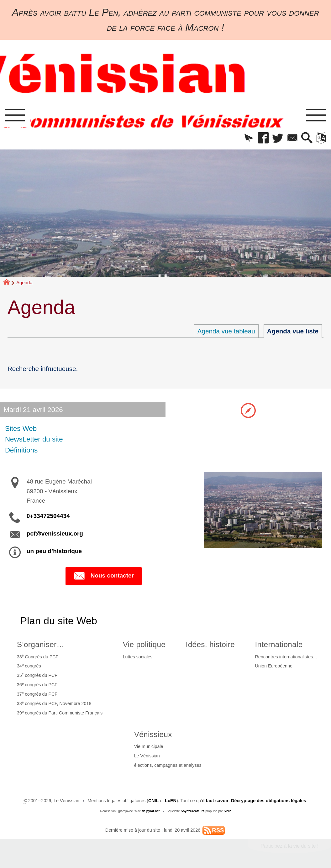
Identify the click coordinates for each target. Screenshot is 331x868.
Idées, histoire (210, 644)
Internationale (279, 644)
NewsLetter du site (34, 439)
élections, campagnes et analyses (168, 765)
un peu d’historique (54, 551)
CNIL (153, 801)
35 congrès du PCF (37, 675)
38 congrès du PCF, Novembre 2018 (54, 703)
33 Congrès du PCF (38, 656)
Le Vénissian (147, 756)
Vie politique (144, 644)
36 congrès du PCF (37, 684)
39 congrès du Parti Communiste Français (60, 713)
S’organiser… (41, 644)
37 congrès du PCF (37, 694)
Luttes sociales (138, 657)
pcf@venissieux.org (55, 533)
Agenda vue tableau (226, 331)
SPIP (227, 811)
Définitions (21, 450)
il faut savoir (215, 801)
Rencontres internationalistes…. (287, 657)
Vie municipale (149, 746)
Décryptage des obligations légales (269, 801)
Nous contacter (104, 576)
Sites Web (21, 429)
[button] (249, 138)
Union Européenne (274, 666)
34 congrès (29, 666)
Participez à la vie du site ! (289, 846)
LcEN (171, 801)
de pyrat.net (151, 811)
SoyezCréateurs (193, 811)
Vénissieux (153, 734)
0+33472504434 (48, 516)
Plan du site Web (59, 621)
